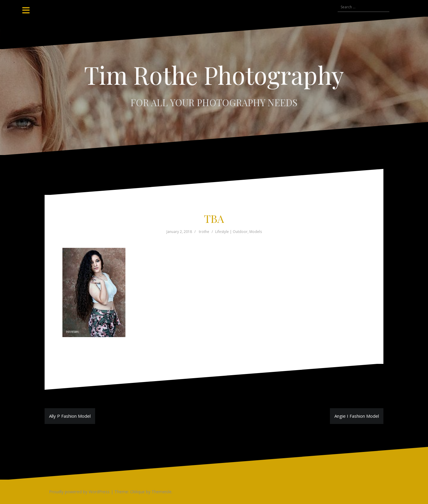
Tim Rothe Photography (214, 75)
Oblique (137, 492)
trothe (204, 232)
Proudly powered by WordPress (79, 492)
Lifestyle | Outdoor (231, 232)
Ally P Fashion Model (70, 416)
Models (256, 232)
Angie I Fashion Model (357, 416)
